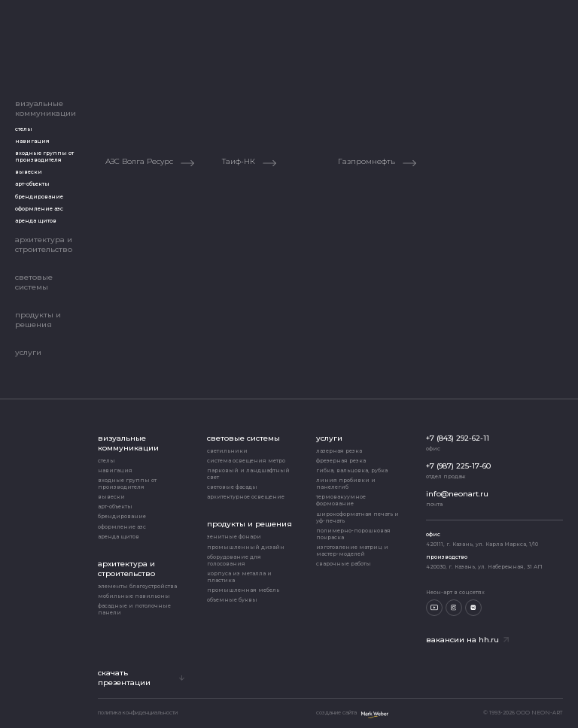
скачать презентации (141, 678)
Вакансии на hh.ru (467, 640)
